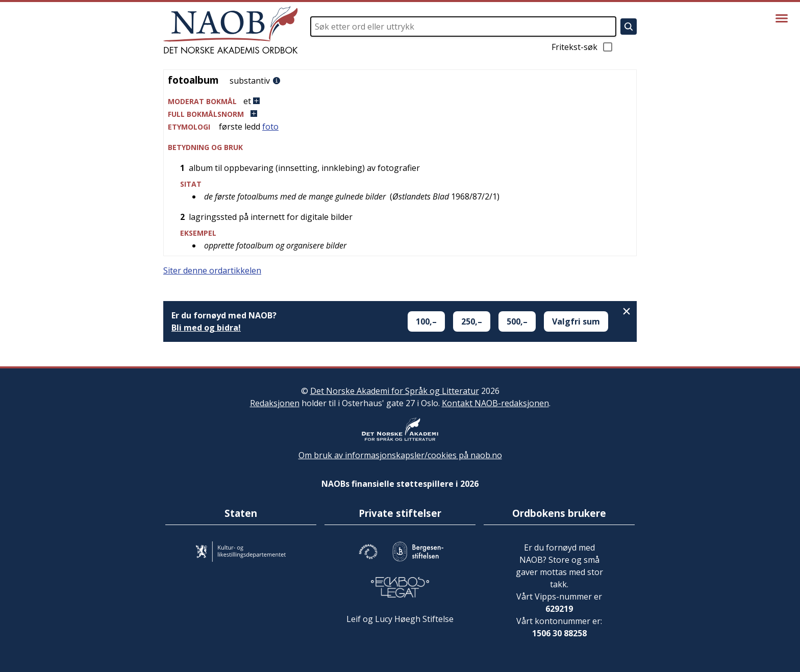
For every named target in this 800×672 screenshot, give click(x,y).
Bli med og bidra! (206, 328)
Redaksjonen (275, 403)
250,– (472, 321)
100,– (426, 321)
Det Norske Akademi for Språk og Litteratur (395, 391)
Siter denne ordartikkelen (212, 270)
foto (270, 127)
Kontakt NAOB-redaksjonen (495, 403)
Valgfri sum (576, 321)
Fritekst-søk (583, 47)
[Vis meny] (782, 18)
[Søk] (629, 27)
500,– (517, 321)
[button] (400, 101)
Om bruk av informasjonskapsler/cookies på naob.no (400, 455)
